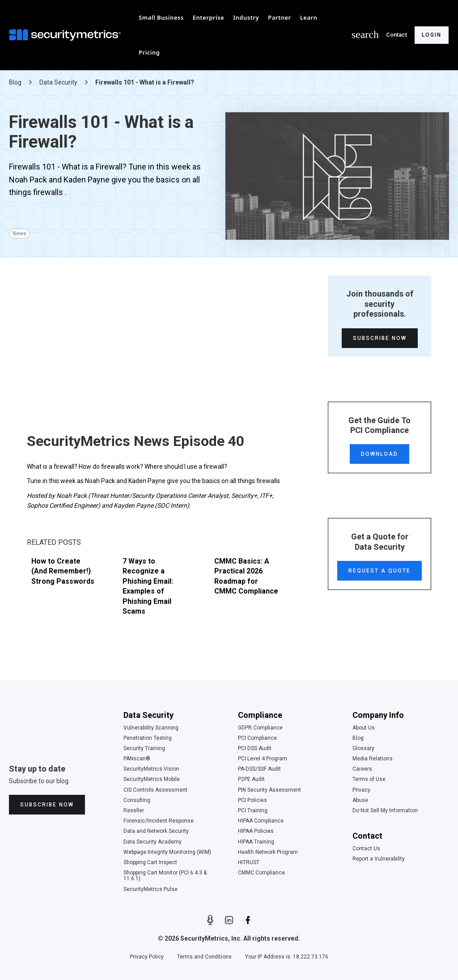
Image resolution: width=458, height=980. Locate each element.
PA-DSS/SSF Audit (259, 769)
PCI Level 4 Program (263, 759)
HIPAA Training (256, 842)
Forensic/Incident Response (159, 821)
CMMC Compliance (261, 873)
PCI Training (253, 811)
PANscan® (137, 759)
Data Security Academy (153, 842)
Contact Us (366, 849)
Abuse (360, 800)
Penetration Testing (148, 738)
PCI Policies (252, 800)
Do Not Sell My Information (385, 811)
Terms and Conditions (204, 957)
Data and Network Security (156, 831)
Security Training (144, 749)
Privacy (361, 790)
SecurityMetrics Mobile (152, 779)
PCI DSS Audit (255, 749)
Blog (358, 738)
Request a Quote (380, 571)
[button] (161, 17)
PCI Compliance (257, 738)
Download (380, 454)
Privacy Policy (147, 957)
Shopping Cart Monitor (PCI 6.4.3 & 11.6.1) (165, 876)
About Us (364, 728)
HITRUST (249, 863)
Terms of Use (369, 779)
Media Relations (373, 759)
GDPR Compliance (260, 728)
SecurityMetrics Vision (151, 769)
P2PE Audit (251, 779)
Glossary (363, 749)
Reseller (134, 811)
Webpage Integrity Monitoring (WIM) (167, 852)
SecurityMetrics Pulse (151, 889)
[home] (67, 35)
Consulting (137, 800)
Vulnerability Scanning (151, 728)
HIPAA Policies (256, 831)
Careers (362, 769)
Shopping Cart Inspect (150, 863)
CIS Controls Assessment (155, 790)
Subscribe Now (380, 338)
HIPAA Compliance (261, 821)
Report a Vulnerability (379, 859)
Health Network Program (268, 852)
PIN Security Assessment (269, 790)
